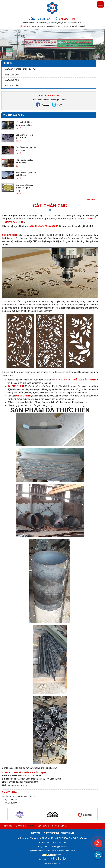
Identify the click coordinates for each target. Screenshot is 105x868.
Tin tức (54, 826)
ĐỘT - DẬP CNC (11, 75)
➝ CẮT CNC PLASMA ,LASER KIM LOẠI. (19, 797)
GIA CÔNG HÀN (11, 86)
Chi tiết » (19, 128)
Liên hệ (64, 826)
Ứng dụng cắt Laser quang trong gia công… (24, 188)
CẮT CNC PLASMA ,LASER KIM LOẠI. (20, 69)
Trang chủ (8, 826)
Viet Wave (57, 864)
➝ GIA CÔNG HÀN (10, 803)
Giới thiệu (20, 826)
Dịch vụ (31, 826)
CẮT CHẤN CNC (11, 80)
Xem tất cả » (92, 200)
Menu (100, 4)
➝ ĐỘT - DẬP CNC (10, 800)
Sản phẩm (42, 826)
